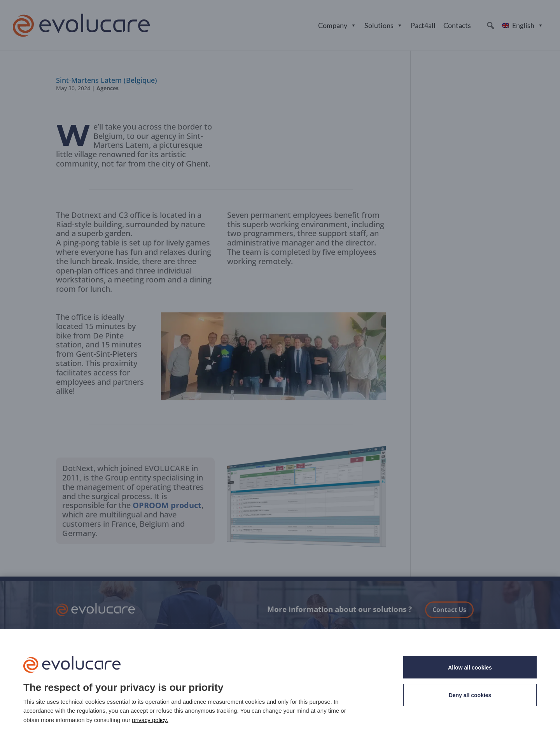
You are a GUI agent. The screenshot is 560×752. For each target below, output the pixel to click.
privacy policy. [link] (150, 720)
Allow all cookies (470, 668)
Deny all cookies (470, 695)
